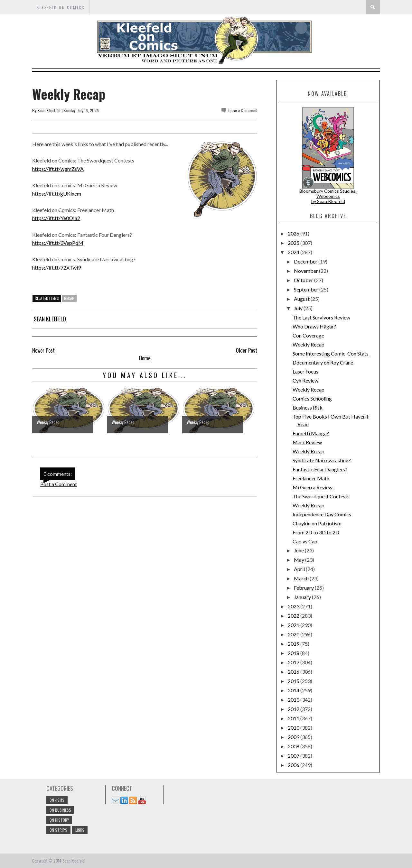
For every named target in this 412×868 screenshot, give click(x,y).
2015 (294, 681)
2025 (294, 243)
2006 (294, 765)
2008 (294, 746)
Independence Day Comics (322, 514)
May (300, 560)
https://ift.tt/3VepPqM (58, 243)
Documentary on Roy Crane (323, 362)
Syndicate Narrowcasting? (322, 460)
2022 (294, 616)
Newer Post (43, 350)
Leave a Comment (242, 110)
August (302, 299)
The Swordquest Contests (321, 496)
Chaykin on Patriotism (317, 523)
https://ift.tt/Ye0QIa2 (56, 218)
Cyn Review (305, 380)
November (306, 271)
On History (59, 820)
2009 (294, 737)
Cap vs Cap (305, 541)
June (299, 550)
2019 (294, 644)
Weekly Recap (309, 344)
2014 (294, 690)
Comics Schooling (312, 398)
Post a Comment (59, 484)
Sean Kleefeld (49, 110)
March (302, 578)
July (299, 308)
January (303, 597)
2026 (294, 233)
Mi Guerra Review (313, 487)
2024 (294, 252)
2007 (294, 756)
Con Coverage (308, 335)
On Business (60, 810)
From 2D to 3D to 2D (316, 532)
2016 (294, 672)
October (304, 280)
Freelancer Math (311, 478)
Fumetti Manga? (311, 433)
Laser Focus (305, 371)
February (304, 588)
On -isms (57, 800)
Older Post (247, 350)
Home (145, 358)
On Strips (58, 830)
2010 (294, 728)
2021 (294, 625)
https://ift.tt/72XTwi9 (56, 268)
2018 (294, 653)
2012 (294, 709)
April (300, 569)
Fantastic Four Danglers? (320, 469)
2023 (294, 606)
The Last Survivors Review (321, 317)
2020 (294, 634)
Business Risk (308, 407)
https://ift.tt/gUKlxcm (57, 194)
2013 (294, 700)
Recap (69, 298)
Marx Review (307, 442)
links (80, 830)
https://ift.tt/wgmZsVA (58, 169)
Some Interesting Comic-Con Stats (331, 353)
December (306, 261)
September (307, 289)
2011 (294, 718)
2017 (294, 662)
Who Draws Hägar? (314, 326)
